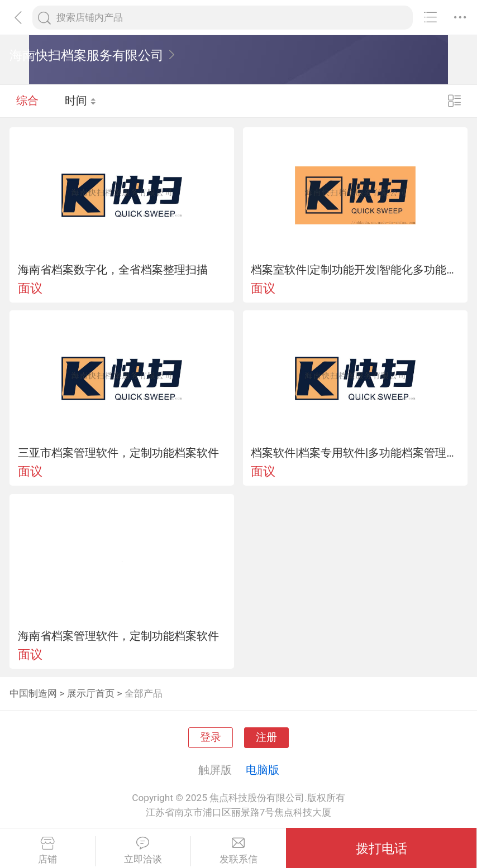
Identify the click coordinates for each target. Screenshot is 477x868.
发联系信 (239, 851)
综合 (27, 100)
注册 (266, 737)
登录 (211, 737)
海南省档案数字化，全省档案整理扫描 (113, 270)
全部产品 (144, 693)
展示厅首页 (91, 693)
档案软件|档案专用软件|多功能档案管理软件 (355, 453)
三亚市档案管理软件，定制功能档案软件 (118, 453)
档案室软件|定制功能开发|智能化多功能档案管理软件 (355, 270)
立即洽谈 (143, 851)
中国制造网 (33, 693)
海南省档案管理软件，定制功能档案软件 (118, 636)
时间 (81, 100)
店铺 (47, 851)
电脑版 (263, 770)
